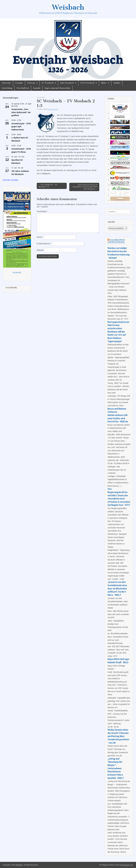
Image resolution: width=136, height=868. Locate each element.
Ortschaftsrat (23, 88)
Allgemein (41, 97)
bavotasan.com (127, 865)
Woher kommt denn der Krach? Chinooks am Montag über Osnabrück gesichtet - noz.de (118, 736)
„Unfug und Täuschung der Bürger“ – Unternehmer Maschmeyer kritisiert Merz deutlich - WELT (116, 768)
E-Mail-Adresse (44, 244)
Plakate (17, 273)
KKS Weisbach (67, 83)
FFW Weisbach (87, 83)
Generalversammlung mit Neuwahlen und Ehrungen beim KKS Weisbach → (85, 187)
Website (40, 250)
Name (40, 237)
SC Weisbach (48, 83)
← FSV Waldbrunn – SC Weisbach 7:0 (48, 186)
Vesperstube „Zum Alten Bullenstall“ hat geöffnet (21, 112)
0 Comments (53, 109)
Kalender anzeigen (11, 180)
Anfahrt (117, 83)
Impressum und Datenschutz (58, 88)
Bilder (104, 83)
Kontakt (37, 88)
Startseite (7, 83)
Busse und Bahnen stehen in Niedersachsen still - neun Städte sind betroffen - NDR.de (118, 415)
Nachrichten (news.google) (116, 241)
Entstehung (7, 88)
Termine (19, 83)
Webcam (31, 83)
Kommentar (42, 211)
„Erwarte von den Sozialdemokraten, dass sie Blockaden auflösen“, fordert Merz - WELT (117, 588)
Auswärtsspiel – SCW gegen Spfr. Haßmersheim (21, 127)
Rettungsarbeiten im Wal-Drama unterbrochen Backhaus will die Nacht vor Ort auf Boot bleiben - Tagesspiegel (118, 332)
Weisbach (68, 7)
